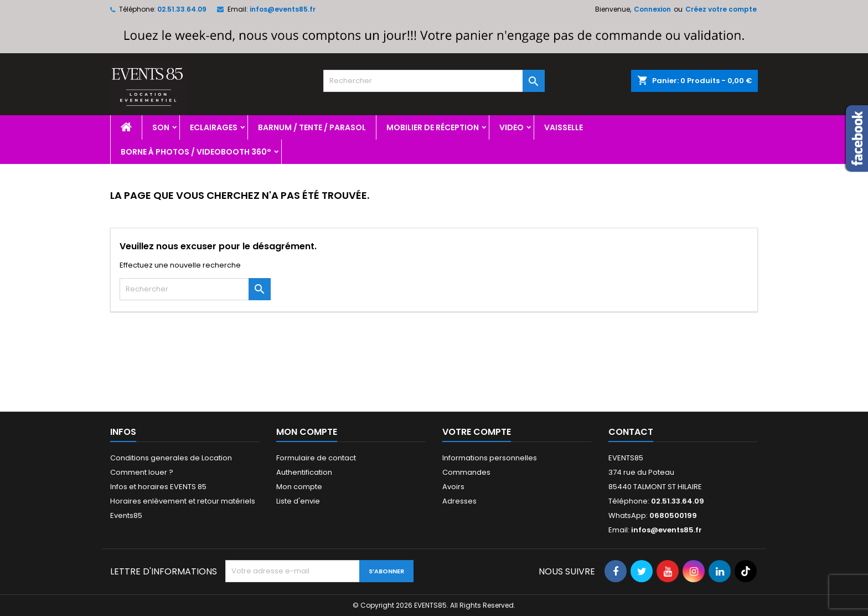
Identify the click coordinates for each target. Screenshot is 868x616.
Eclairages (214, 127)
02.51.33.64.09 (182, 9)
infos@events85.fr (283, 9)
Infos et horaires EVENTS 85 (158, 487)
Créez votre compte (721, 9)
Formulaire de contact (316, 458)
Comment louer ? (142, 472)
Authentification (304, 472)
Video (512, 127)
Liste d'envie (298, 501)
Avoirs (453, 487)
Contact (631, 432)
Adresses (459, 501)
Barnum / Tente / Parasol (312, 127)
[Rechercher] (434, 81)
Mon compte (299, 487)
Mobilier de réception (433, 127)
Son (161, 127)
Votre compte (477, 432)
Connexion (652, 9)
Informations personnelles (490, 458)
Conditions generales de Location (171, 458)
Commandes (466, 472)
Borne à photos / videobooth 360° (196, 152)
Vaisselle (564, 127)
